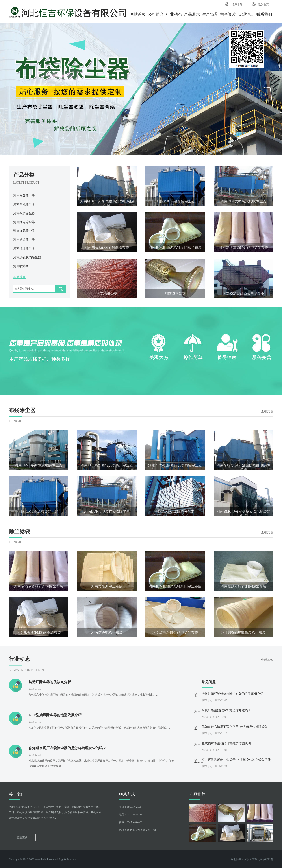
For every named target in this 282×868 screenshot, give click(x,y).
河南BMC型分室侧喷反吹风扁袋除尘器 (243, 513)
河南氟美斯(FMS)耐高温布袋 (107, 247)
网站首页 (138, 14)
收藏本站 (237, 4)
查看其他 (267, 411)
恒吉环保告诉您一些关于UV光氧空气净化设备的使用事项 (232, 761)
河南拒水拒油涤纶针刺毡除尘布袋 (175, 247)
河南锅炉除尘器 (24, 213)
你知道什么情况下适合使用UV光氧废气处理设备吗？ (231, 728)
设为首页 (263, 4)
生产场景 (210, 14)
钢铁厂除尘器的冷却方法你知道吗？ (226, 710)
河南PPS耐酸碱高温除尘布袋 (244, 632)
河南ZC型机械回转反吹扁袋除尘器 (175, 465)
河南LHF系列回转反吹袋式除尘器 (107, 465)
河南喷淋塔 (21, 266)
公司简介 (156, 14)
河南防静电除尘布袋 (107, 632)
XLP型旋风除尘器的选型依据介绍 (55, 715)
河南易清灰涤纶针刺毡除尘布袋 (243, 247)
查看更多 (22, 837)
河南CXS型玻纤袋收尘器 (175, 511)
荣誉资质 (228, 14)
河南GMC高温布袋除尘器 (175, 201)
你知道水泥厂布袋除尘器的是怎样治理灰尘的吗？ (67, 748)
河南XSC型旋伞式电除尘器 (243, 294)
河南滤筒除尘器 (24, 240)
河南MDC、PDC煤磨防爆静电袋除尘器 (107, 203)
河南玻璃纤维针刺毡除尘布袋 (175, 632)
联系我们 (264, 14)
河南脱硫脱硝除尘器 (27, 257)
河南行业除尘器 (24, 249)
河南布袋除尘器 (24, 196)
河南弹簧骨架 (175, 294)
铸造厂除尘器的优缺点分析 (50, 682)
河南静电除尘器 (24, 222)
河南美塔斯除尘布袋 (107, 586)
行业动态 (174, 14)
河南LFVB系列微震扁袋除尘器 (39, 465)
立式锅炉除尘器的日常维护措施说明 (226, 743)
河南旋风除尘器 (24, 231)
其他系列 (19, 277)
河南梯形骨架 (107, 294)
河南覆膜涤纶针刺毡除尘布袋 (243, 586)
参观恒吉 (246, 14)
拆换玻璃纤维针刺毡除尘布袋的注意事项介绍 (232, 694)
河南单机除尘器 (24, 205)
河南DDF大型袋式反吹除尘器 (243, 201)
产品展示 (192, 14)
